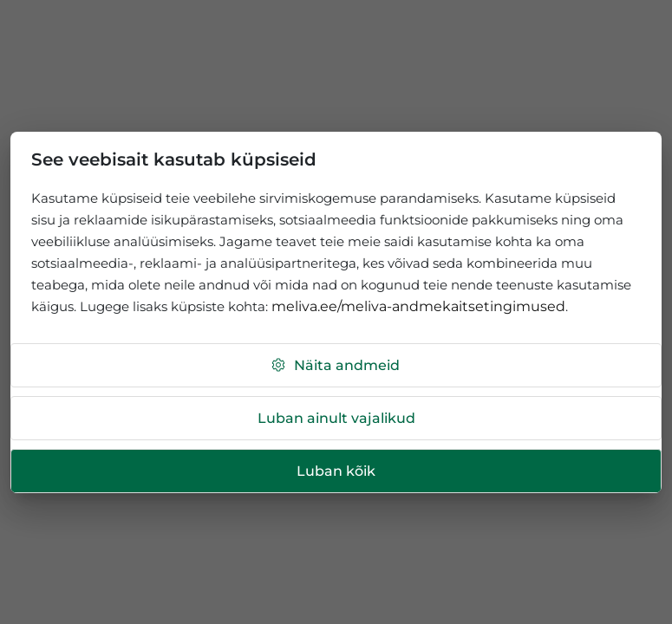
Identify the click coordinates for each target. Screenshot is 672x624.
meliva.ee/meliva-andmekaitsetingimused (418, 306)
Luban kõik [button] (336, 471)
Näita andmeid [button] (335, 365)
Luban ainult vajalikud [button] (336, 418)
